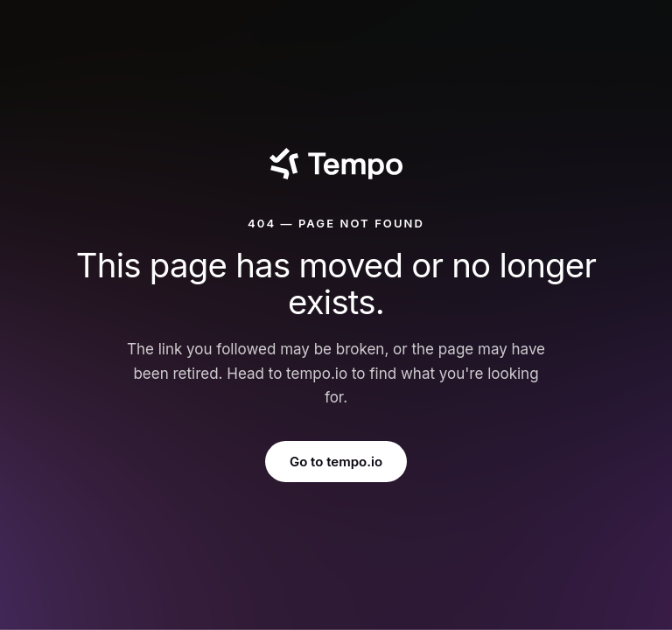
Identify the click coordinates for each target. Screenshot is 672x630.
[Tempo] (336, 164)
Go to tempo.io (336, 462)
